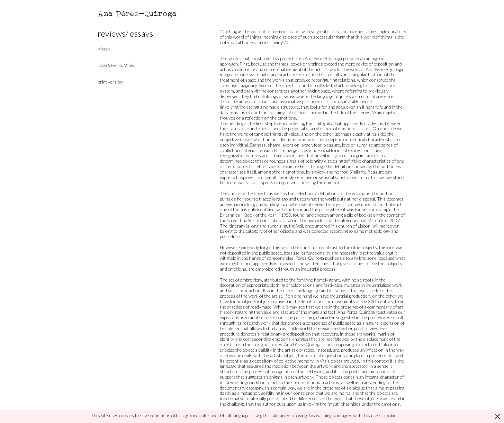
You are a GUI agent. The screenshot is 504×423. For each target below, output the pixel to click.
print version (110, 82)
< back (104, 49)
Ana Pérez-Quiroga (137, 13)
